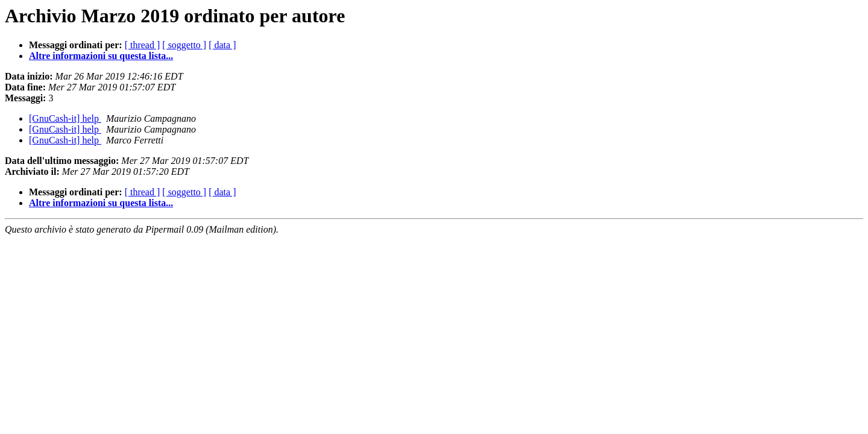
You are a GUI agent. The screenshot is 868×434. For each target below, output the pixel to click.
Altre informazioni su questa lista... (101, 56)
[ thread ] (143, 45)
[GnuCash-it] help (65, 118)
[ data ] (222, 45)
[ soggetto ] (184, 45)
